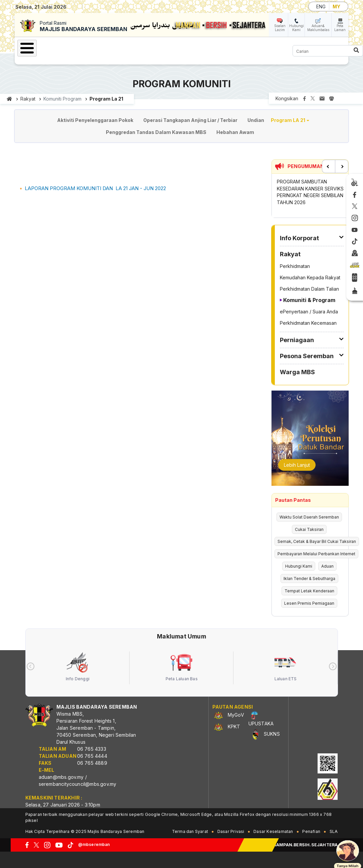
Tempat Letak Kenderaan (309, 591)
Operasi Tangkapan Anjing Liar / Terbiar (190, 120)
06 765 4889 (92, 763)
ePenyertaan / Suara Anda (309, 312)
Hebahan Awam (235, 132)
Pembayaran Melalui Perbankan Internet (316, 554)
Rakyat (28, 99)
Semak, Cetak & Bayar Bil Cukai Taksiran (317, 541)
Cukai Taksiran (309, 529)
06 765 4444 (92, 756)
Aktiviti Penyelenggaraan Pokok (95, 120)
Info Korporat (299, 238)
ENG (321, 7)
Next (342, 166)
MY (336, 7)
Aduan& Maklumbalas (318, 28)
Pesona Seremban (307, 356)
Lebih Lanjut (297, 465)
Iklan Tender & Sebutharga (309, 578)
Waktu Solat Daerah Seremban (309, 517)
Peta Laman (340, 28)
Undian (256, 120)
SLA (334, 831)
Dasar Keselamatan (273, 831)
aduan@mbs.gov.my (61, 777)
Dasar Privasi (231, 831)
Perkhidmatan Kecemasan (308, 323)
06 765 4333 (92, 749)
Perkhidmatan (295, 266)
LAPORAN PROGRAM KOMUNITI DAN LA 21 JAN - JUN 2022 (95, 188)
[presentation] (31, 666)
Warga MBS (297, 372)
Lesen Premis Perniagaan (309, 603)
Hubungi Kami (297, 28)
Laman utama (10, 99)
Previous (329, 166)
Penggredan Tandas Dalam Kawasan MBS (156, 132)
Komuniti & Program (309, 300)
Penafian (311, 831)
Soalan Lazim (280, 28)
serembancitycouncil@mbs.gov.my (78, 784)
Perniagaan (297, 340)
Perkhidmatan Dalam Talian (309, 289)
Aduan (327, 566)
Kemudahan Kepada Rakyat (310, 277)
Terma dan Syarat (190, 831)
